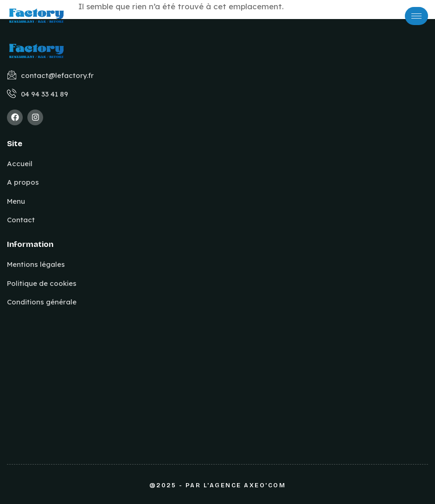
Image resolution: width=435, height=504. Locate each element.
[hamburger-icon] (416, 16)
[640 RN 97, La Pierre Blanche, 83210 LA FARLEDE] (127, 370)
